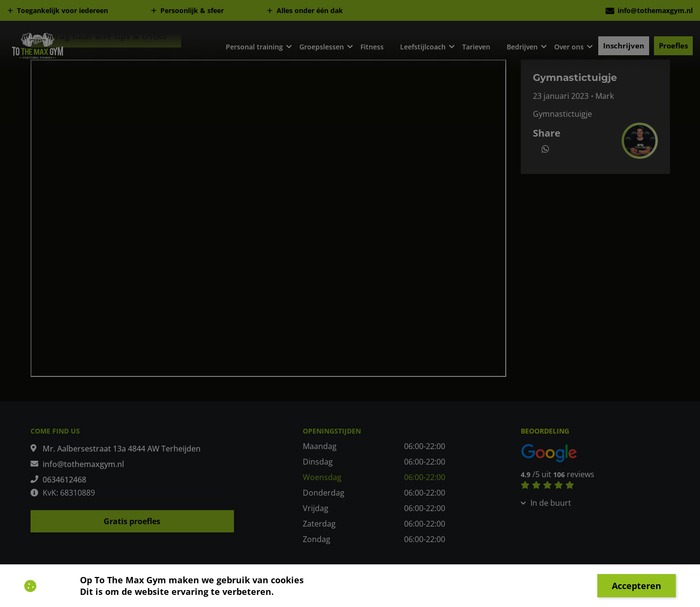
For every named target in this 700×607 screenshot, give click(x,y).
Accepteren (637, 586)
